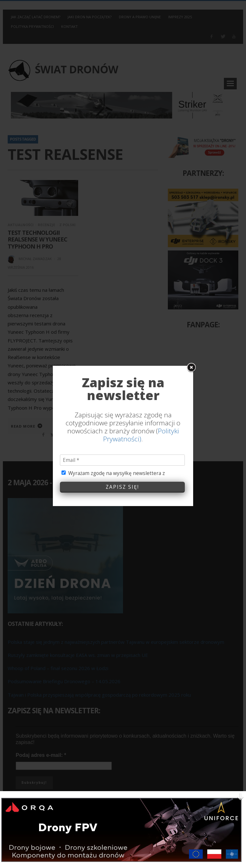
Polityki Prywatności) (141, 375)
